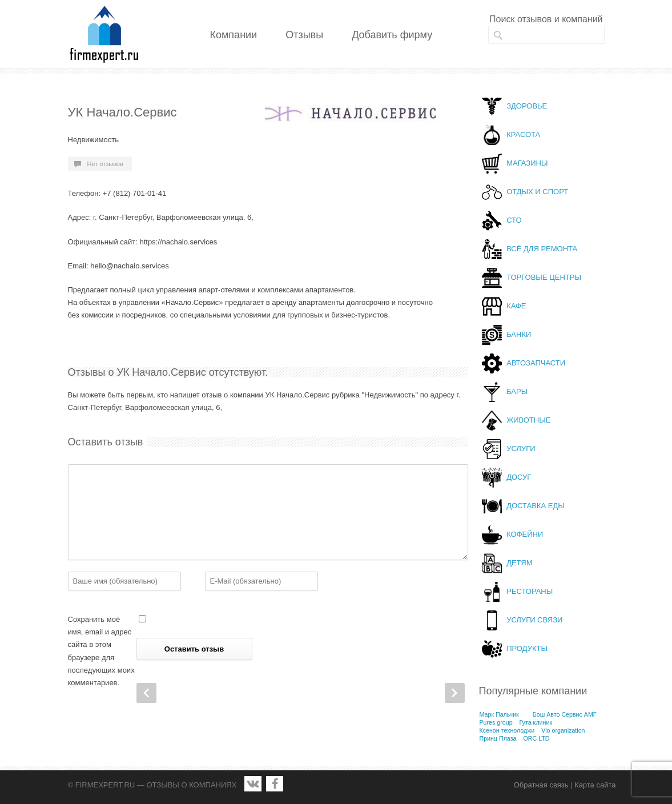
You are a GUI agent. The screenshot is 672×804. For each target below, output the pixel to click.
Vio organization (563, 730)
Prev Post (146, 693)
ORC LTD (536, 738)
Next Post (455, 693)
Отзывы (304, 35)
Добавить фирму (392, 35)
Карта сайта (595, 785)
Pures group (496, 722)
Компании (234, 35)
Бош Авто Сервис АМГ (565, 714)
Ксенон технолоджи (507, 730)
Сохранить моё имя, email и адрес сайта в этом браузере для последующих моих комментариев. (101, 651)
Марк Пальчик (499, 714)
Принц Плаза (498, 738)
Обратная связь (541, 785)
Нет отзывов (105, 164)
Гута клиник (536, 722)
